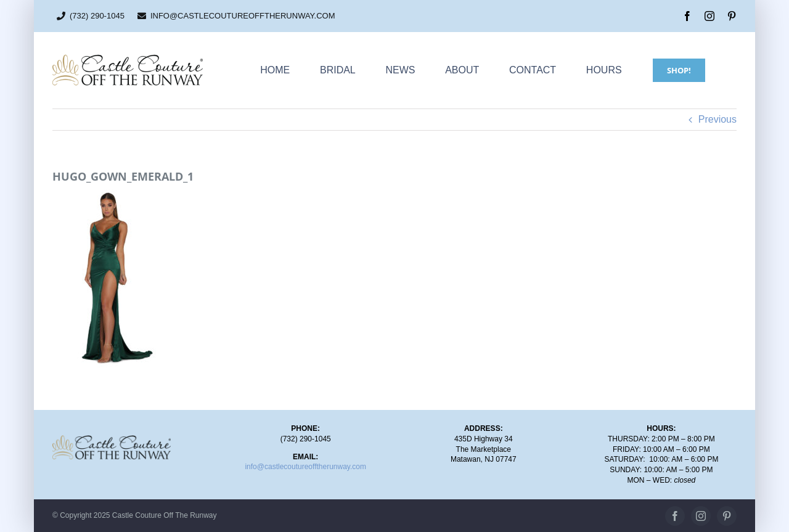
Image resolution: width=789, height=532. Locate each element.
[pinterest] (732, 16)
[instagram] (709, 16)
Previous (717, 119)
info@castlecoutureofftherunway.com (305, 467)
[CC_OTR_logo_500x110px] (128, 58)
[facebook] (687, 16)
